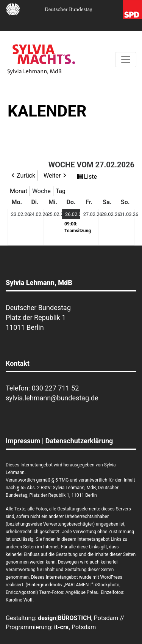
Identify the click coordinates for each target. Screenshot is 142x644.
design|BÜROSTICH (65, 618)
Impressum (23, 441)
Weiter (52, 176)
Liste (91, 177)
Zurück (26, 176)
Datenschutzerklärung (79, 441)
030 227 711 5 (54, 388)
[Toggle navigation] (126, 60)
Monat (19, 191)
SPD (133, 9)
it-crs (61, 627)
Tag (61, 191)
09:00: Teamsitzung (72, 227)
